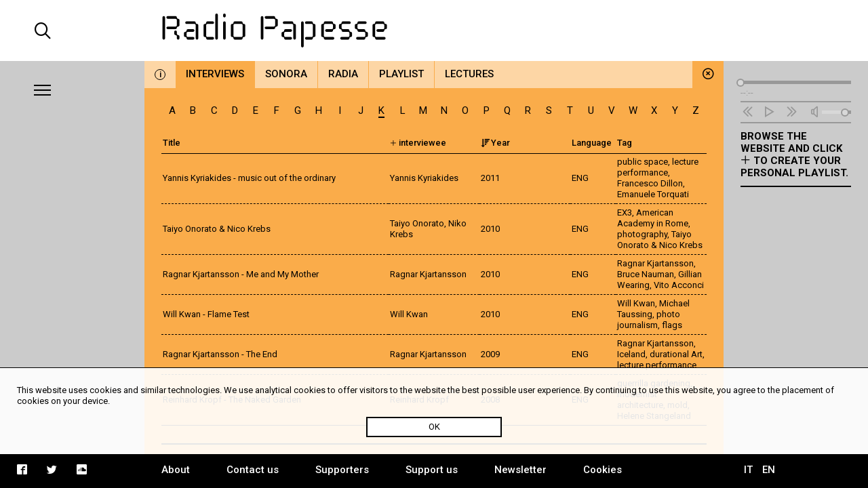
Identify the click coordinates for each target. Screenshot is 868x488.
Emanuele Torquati (653, 194)
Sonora (286, 74)
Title (172, 143)
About (176, 470)
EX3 (625, 212)
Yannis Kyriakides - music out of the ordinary (249, 178)
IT (748, 470)
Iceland (631, 354)
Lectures (469, 74)
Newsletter (520, 470)
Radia (343, 74)
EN (769, 470)
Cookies (603, 470)
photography (642, 234)
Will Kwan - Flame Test (206, 314)
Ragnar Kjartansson (655, 263)
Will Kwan (636, 303)
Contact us (253, 470)
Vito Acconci (679, 285)
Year (495, 143)
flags (672, 325)
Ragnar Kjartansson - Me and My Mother (241, 274)
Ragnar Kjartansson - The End (220, 354)
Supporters (342, 470)
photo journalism (649, 320)
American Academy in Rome (653, 218)
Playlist (401, 74)
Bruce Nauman (646, 274)
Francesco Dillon (650, 183)
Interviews (215, 74)
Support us (432, 470)
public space (643, 162)
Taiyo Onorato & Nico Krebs (217, 229)
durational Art (676, 354)
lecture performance (658, 167)
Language (592, 143)
